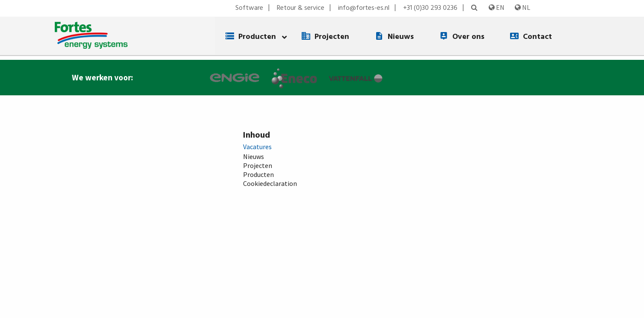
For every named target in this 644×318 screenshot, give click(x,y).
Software (249, 8)
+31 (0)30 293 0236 (430, 8)
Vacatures (257, 147)
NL (522, 7)
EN (497, 7)
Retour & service (301, 8)
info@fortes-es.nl (364, 8)
